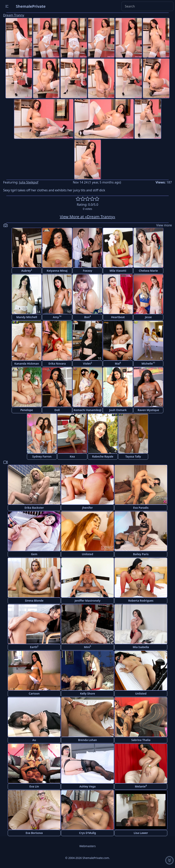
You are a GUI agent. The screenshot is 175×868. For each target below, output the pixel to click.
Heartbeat (118, 317)
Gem (34, 554)
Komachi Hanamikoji (88, 410)
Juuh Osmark (118, 410)
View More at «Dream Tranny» (88, 217)
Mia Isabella (141, 647)
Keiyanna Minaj (57, 271)
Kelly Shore (87, 693)
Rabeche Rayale (103, 456)
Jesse (148, 317)
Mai (118, 363)
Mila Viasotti (118, 271)
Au (34, 740)
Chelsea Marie (148, 271)
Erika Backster (34, 508)
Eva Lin (34, 786)
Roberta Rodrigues (141, 601)
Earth (34, 647)
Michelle (148, 363)
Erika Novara (57, 364)
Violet (87, 363)
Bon (88, 317)
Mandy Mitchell (27, 317)
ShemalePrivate (31, 6)
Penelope (27, 410)
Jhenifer (87, 508)
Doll (57, 410)
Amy (57, 317)
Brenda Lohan (87, 740)
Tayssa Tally (133, 456)
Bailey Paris (141, 554)
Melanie (141, 786)
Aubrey (27, 270)
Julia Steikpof (29, 182)
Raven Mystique (148, 410)
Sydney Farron (42, 456)
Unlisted (88, 554)
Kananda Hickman (27, 364)
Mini (87, 647)
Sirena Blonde (34, 601)
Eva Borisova (34, 833)
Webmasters (87, 846)
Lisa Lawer (141, 833)
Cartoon (34, 693)
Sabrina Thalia (141, 740)
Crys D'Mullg (87, 833)
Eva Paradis (141, 508)
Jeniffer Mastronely (88, 601)
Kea (72, 456)
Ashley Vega (87, 786)
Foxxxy (87, 271)
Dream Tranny (14, 15)
